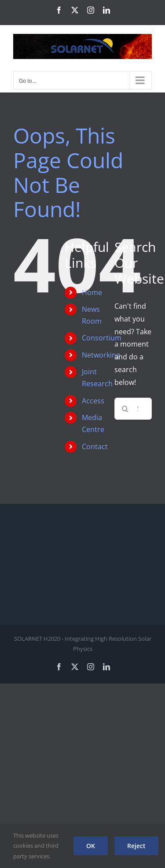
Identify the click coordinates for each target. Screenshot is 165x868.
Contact (95, 447)
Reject (136, 846)
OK (91, 846)
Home (92, 292)
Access (93, 401)
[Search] (125, 409)
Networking (101, 355)
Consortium (102, 338)
